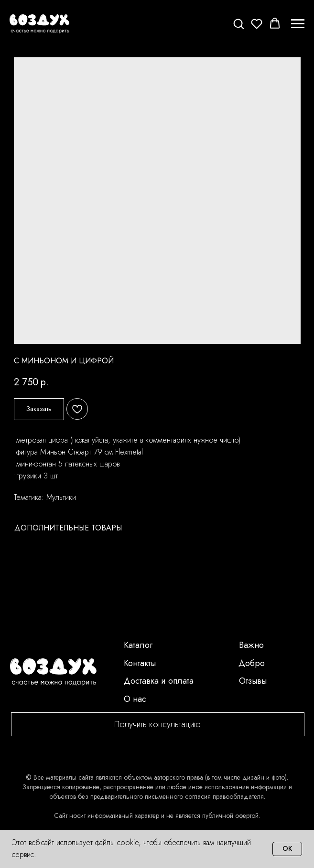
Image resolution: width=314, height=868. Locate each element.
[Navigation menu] (298, 24)
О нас (135, 699)
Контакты (140, 663)
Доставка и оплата (159, 681)
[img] (53, 672)
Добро (252, 663)
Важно (251, 645)
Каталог (138, 645)
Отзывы (253, 681)
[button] (238, 23)
